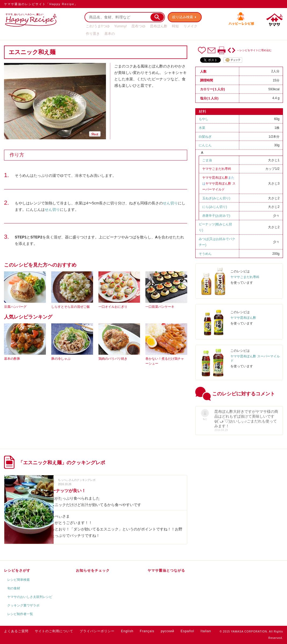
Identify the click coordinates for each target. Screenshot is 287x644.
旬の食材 (14, 588)
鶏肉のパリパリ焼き (113, 359)
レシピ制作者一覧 (20, 614)
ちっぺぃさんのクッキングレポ (77, 480)
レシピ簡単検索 (19, 580)
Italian (206, 631)
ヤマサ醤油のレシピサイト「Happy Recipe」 (41, 4)
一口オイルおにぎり (113, 307)
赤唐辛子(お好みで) (216, 216)
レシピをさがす (17, 570)
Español (187, 631)
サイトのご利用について (54, 631)
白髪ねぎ (205, 137)
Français (147, 631)
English (127, 631)
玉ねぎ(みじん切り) (216, 198)
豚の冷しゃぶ (61, 359)
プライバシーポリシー (97, 631)
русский (167, 631)
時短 (175, 26)
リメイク (190, 26)
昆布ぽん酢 (159, 26)
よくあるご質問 (16, 631)
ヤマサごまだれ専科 (217, 169)
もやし (204, 119)
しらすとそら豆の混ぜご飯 (71, 307)
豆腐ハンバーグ (15, 307)
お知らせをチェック (93, 570)
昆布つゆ (138, 26)
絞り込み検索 (183, 17)
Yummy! (121, 26)
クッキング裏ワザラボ (23, 605)
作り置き (93, 34)
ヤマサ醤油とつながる (166, 570)
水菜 (202, 128)
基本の (110, 34)
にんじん (205, 145)
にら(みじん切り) (215, 207)
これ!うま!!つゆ (98, 26)
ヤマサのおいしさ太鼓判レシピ (30, 597)
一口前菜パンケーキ (160, 307)
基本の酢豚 (12, 359)
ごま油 (207, 160)
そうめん (205, 254)
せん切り (170, 203)
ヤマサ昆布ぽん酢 (215, 178)
